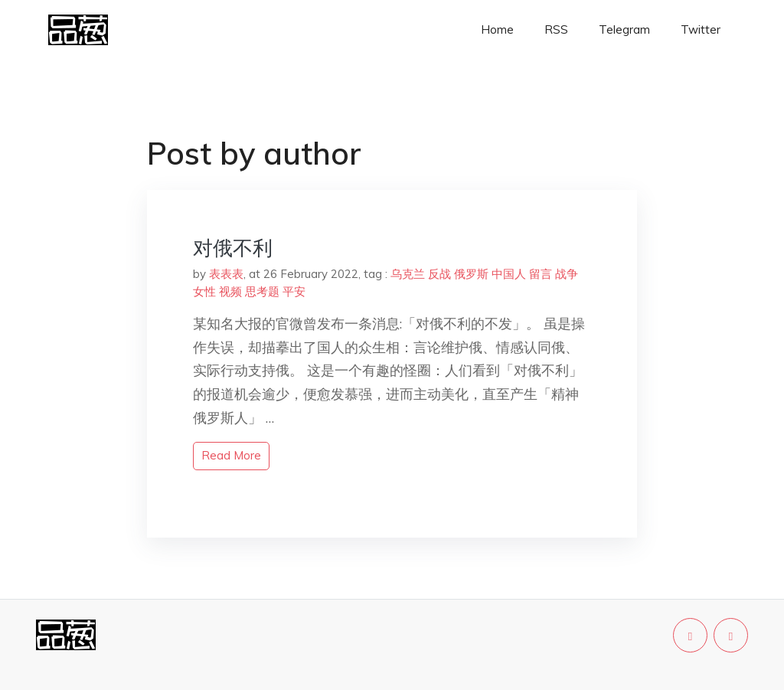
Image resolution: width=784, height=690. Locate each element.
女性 (204, 291)
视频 (230, 291)
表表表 (226, 274)
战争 (567, 274)
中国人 (509, 274)
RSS (556, 29)
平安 (294, 291)
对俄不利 (233, 248)
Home (497, 29)
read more (231, 455)
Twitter (701, 29)
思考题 (262, 291)
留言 (541, 274)
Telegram (624, 29)
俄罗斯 (471, 274)
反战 (439, 274)
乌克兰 (408, 274)
